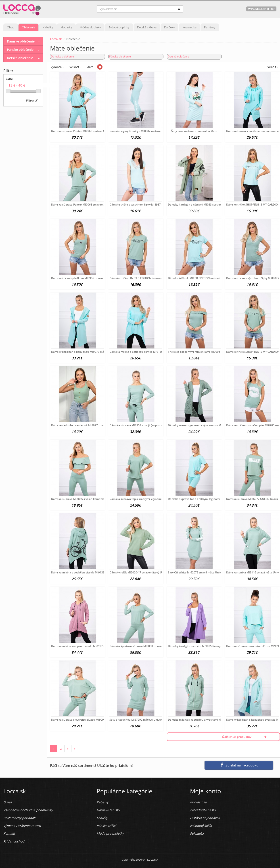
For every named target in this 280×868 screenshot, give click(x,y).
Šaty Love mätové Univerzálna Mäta (194, 131)
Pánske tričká (107, 826)
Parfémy (210, 27)
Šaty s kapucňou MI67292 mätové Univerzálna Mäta (143, 720)
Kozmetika (189, 27)
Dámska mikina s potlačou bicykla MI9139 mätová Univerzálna (149, 352)
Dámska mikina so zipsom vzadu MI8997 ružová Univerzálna (90, 646)
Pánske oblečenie (120, 56)
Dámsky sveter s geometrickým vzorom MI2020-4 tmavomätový (208, 425)
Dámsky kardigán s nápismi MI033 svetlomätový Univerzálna (207, 205)
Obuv (11, 27)
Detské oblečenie (178, 56)
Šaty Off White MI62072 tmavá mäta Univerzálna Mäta (203, 572)
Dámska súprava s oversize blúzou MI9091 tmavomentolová (89, 720)
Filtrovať (32, 100)
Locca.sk (56, 39)
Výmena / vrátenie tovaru (22, 826)
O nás (8, 802)
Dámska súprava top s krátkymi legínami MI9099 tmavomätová (150, 499)
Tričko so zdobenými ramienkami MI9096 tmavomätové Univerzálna (211, 352)
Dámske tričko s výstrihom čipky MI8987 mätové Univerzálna (148, 205)
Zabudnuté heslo (203, 810)
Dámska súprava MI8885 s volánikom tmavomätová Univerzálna (92, 499)
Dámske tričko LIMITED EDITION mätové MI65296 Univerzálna (208, 278)
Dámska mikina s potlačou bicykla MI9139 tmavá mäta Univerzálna (94, 572)
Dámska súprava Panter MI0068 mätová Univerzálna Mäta (89, 131)
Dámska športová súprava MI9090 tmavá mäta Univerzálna (147, 646)
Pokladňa (197, 833)
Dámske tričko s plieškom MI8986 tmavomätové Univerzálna (90, 278)
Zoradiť (272, 67)
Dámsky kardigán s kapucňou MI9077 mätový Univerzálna (88, 352)
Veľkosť (75, 67)
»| (76, 749)
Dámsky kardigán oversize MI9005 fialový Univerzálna (202, 646)
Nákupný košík (201, 826)
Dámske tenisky (108, 810)
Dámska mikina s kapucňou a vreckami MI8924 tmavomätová (207, 720)
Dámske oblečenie (62, 56)
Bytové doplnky (119, 27)
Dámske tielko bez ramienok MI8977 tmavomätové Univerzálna (92, 425)
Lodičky (102, 818)
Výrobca (57, 67)
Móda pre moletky (110, 833)
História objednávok (205, 818)
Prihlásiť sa (198, 802)
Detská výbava (147, 27)
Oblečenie (28, 27)
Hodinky (66, 27)
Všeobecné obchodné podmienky (28, 810)
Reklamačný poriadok (19, 818)
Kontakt (9, 833)
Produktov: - (261, 9)
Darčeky (169, 27)
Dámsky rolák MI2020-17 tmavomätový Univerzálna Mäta (146, 572)
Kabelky (48, 27)
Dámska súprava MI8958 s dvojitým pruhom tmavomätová (147, 425)
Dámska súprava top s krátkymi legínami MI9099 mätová (204, 499)
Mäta (91, 67)
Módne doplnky (90, 27)
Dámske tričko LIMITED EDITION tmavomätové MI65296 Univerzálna (153, 278)
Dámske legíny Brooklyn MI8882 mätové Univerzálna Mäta (147, 131)
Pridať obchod (14, 841)
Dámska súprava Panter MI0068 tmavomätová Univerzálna (89, 205)
